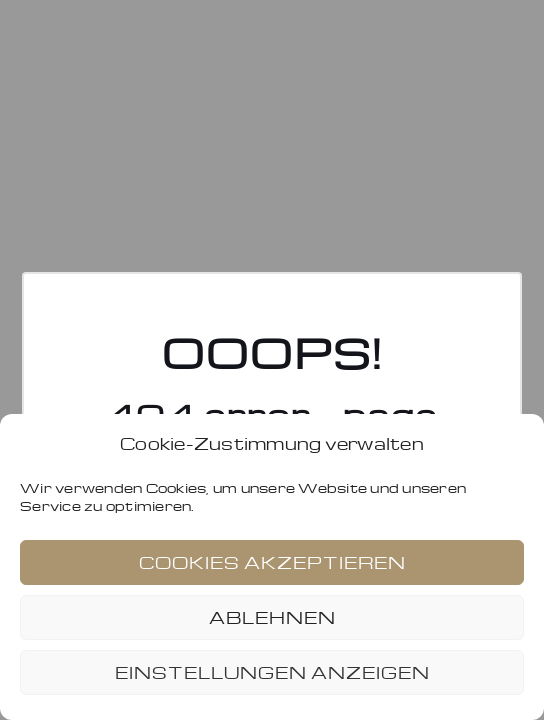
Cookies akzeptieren (272, 562)
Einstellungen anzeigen (272, 672)
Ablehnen (272, 617)
